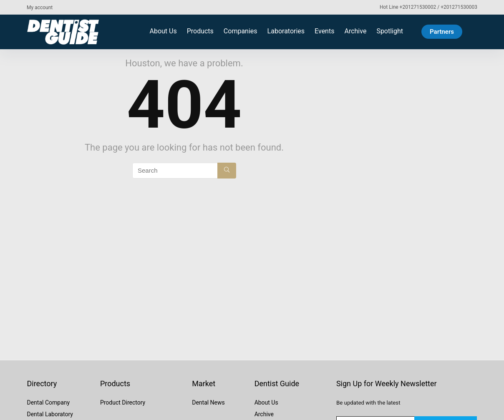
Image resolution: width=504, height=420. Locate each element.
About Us (163, 31)
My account (40, 8)
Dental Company (48, 402)
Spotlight (390, 31)
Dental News (208, 402)
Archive (355, 31)
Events (324, 31)
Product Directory (123, 402)
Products (200, 31)
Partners (442, 32)
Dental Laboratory (50, 414)
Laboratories (286, 31)
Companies (241, 31)
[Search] (227, 171)
